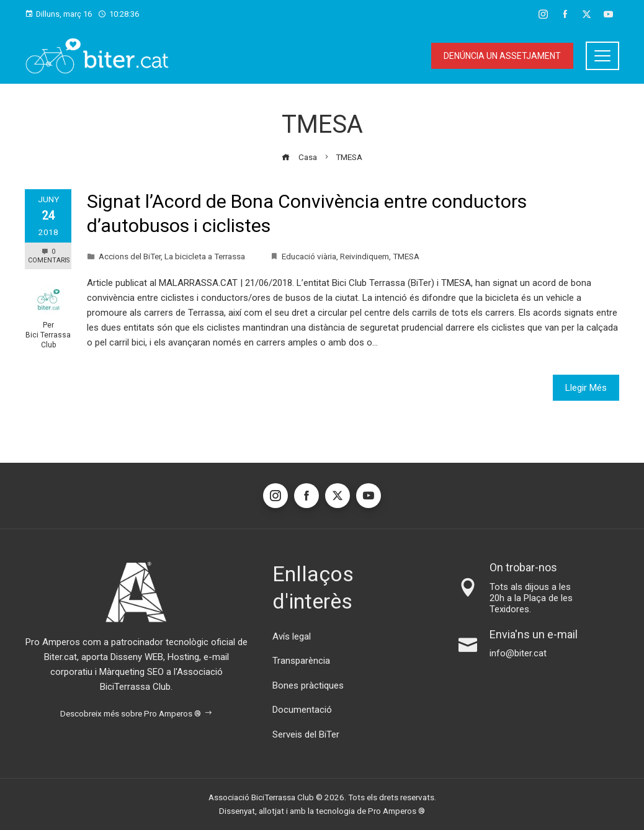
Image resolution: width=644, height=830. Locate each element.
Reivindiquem (364, 256)
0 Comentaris (49, 256)
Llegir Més (586, 388)
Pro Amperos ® (396, 811)
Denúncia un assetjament (502, 56)
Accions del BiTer (130, 256)
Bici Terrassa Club (48, 340)
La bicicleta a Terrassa (205, 256)
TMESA (406, 256)
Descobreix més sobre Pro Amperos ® (136, 713)
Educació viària (309, 256)
